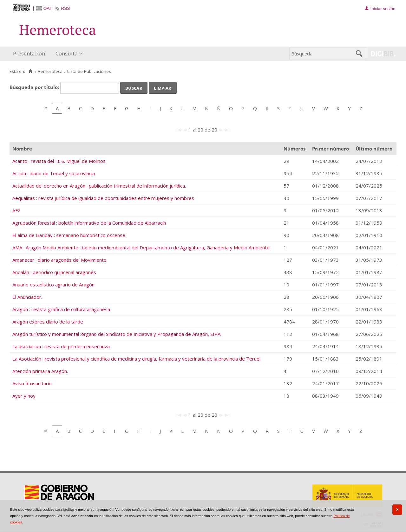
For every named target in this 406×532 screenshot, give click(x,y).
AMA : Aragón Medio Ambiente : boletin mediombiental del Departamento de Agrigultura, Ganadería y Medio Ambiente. (141, 247)
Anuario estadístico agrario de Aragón (53, 285)
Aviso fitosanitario (32, 383)
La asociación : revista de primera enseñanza (61, 346)
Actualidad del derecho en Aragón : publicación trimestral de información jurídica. (99, 186)
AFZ (16, 210)
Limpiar (163, 87)
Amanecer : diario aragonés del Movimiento (59, 260)
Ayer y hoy (24, 396)
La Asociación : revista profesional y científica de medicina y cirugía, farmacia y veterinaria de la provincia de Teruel (136, 359)
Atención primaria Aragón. (40, 371)
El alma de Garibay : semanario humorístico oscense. (69, 235)
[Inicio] (30, 71)
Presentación (29, 53)
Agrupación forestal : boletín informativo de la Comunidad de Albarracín (89, 223)
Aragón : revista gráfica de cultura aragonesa (61, 309)
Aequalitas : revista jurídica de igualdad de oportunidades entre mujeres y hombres (103, 198)
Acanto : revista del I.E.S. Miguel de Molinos (59, 161)
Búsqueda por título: (35, 87)
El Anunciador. (27, 297)
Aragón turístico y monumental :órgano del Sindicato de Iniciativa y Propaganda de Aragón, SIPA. (117, 334)
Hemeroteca (50, 71)
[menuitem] (30, 54)
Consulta (66, 53)
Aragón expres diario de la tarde (48, 322)
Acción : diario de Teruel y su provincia (54, 173)
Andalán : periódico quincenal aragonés (54, 272)
